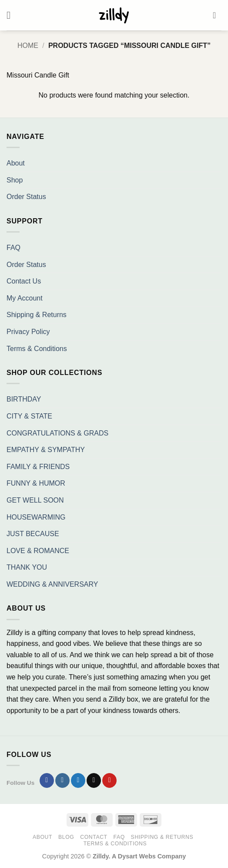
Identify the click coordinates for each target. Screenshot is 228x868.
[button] (12, 15)
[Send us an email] (94, 780)
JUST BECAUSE (33, 534)
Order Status (26, 197)
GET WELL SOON (35, 500)
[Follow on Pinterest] (109, 780)
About (16, 163)
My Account (25, 298)
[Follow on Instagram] (62, 780)
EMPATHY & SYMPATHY (46, 450)
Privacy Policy (28, 332)
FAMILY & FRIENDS (38, 467)
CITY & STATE (29, 416)
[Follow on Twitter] (78, 780)
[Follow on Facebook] (47, 780)
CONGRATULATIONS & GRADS (57, 433)
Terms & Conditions (37, 349)
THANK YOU (27, 567)
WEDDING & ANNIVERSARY (52, 584)
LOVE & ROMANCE (38, 551)
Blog (66, 837)
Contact (94, 837)
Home (28, 46)
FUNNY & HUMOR (36, 483)
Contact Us (24, 281)
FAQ (13, 248)
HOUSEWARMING (36, 517)
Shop (15, 180)
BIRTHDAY (24, 399)
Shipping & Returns (37, 315)
